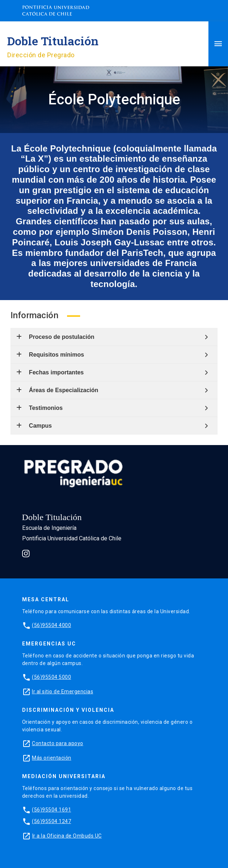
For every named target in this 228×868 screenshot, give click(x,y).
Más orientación (52, 758)
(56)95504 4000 (51, 625)
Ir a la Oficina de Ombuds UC (67, 836)
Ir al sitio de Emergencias (63, 692)
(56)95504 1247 (51, 821)
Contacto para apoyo (58, 743)
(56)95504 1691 (51, 810)
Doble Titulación (53, 41)
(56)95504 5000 (51, 677)
